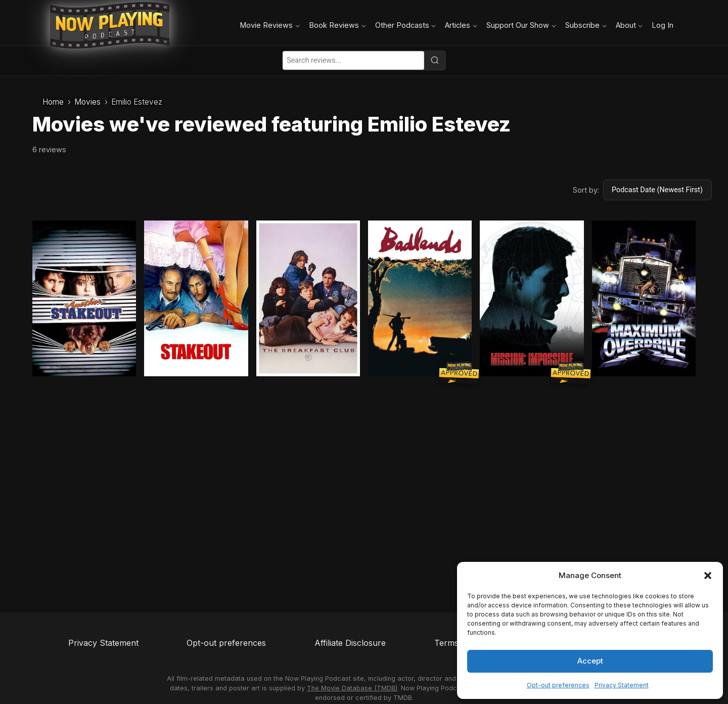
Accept (590, 661)
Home (53, 102)
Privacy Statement (622, 685)
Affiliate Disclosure (350, 643)
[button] (708, 576)
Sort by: (586, 190)
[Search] (435, 60)
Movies (87, 102)
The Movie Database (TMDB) (352, 688)
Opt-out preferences (558, 685)
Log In (663, 25)
